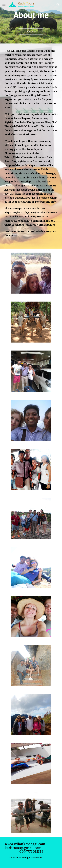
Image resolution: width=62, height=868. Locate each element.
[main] (31, 15)
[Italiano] (31, 32)
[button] (4, 5)
